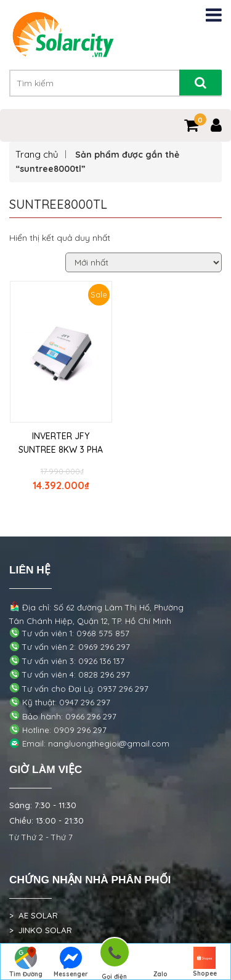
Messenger (71, 962)
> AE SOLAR (34, 915)
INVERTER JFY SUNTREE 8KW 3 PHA (61, 443)
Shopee (205, 962)
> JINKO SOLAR (41, 930)
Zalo (160, 962)
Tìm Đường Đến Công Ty (26, 963)
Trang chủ (37, 154)
